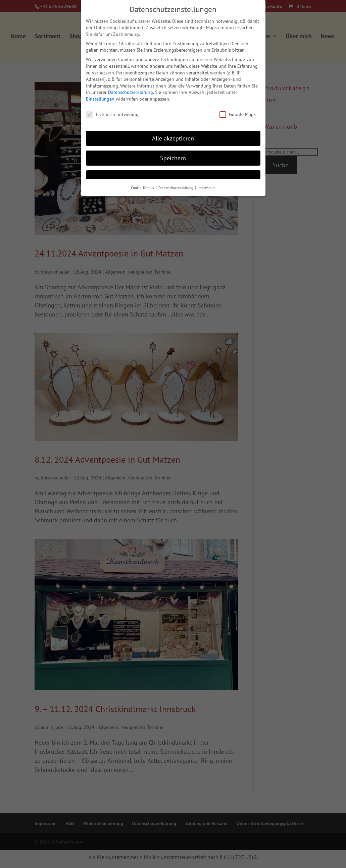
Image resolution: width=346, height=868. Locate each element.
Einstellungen (100, 99)
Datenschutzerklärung (131, 92)
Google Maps (238, 114)
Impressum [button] (207, 188)
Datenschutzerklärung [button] (176, 188)
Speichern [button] (173, 158)
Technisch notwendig (112, 114)
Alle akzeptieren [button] (173, 138)
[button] (173, 175)
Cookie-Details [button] (143, 188)
